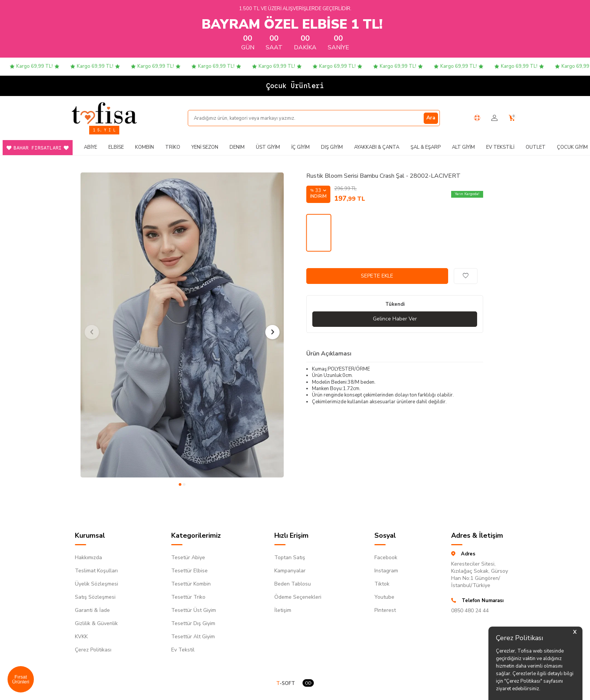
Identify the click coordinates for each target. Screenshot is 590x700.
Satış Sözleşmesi (95, 597)
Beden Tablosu (293, 584)
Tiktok (382, 584)
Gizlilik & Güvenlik (96, 623)
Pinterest (385, 610)
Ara (431, 118)
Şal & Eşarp (426, 147)
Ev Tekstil (183, 650)
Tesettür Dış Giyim (193, 623)
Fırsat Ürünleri (21, 679)
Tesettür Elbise (189, 571)
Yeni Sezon (205, 147)
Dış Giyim (332, 147)
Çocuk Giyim (572, 147)
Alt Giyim (463, 147)
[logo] (104, 113)
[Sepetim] (512, 118)
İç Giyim (300, 147)
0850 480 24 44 (470, 611)
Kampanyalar (290, 571)
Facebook (386, 557)
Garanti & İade (92, 610)
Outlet (536, 147)
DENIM (237, 147)
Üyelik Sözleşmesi (97, 584)
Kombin (144, 147)
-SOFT (286, 684)
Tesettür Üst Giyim (194, 610)
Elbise (116, 147)
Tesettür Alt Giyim (193, 637)
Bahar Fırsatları (38, 148)
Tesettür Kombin (191, 584)
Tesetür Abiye (188, 557)
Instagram (386, 571)
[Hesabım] (494, 118)
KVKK (81, 637)
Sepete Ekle (377, 276)
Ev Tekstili (500, 147)
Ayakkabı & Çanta (377, 147)
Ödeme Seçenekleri (298, 597)
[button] (180, 484)
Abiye (90, 147)
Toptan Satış (290, 557)
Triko (173, 147)
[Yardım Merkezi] (477, 118)
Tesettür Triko (188, 597)
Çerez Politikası (93, 650)
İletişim (283, 610)
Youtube (384, 597)
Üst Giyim (268, 147)
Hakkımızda (88, 557)
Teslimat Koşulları (96, 571)
